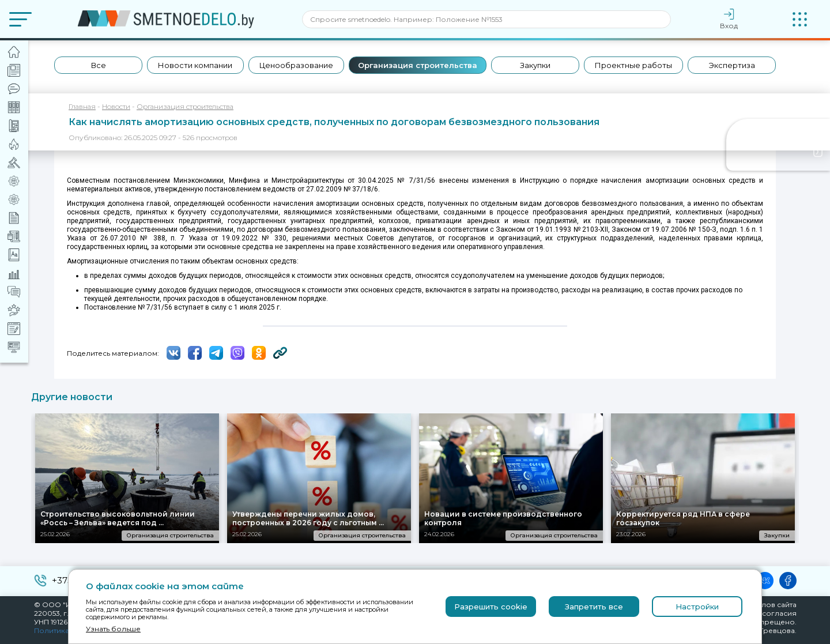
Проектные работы (633, 65)
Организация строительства (418, 65)
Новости (116, 106)
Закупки (535, 65)
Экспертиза (732, 65)
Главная (82, 106)
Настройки (697, 607)
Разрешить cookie (491, 607)
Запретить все (594, 607)
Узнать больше (113, 629)
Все (99, 65)
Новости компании (195, 65)
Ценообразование (296, 65)
